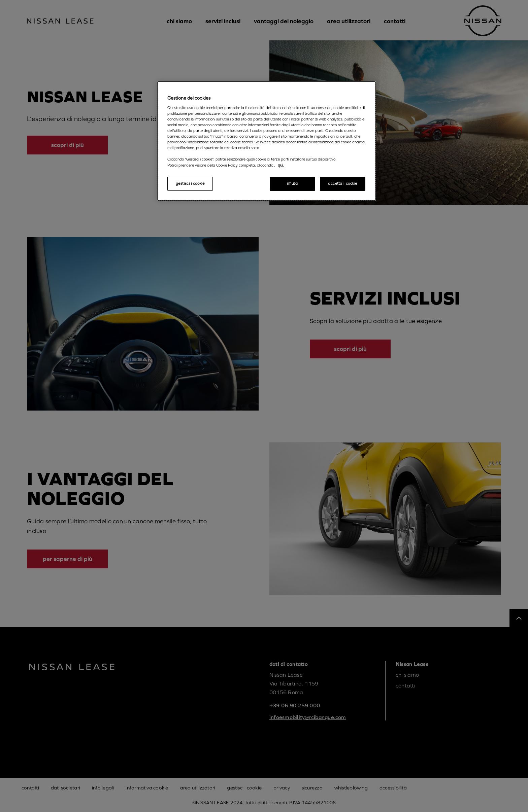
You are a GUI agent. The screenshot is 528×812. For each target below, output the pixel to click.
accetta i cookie (343, 183)
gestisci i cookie (190, 183)
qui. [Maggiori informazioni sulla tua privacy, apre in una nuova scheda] (281, 165)
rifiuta (292, 183)
